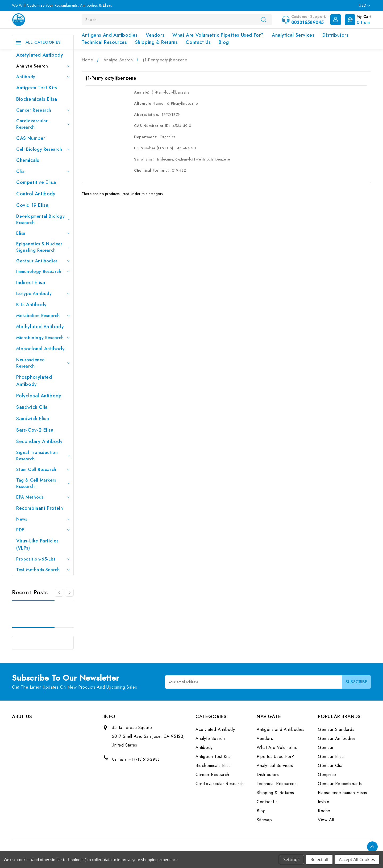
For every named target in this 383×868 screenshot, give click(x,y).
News (43, 519)
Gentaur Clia (330, 766)
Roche (324, 811)
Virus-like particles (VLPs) (38, 544)
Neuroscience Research (43, 363)
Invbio (324, 802)
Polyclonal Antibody (39, 396)
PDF (43, 530)
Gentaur (326, 747)
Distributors (335, 35)
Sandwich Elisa (33, 419)
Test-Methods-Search (43, 570)
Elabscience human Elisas (342, 793)
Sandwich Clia (32, 407)
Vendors (155, 35)
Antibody (43, 77)
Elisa (43, 233)
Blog (224, 42)
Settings (291, 859)
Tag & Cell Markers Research (43, 483)
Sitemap (264, 820)
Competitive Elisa (36, 182)
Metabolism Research (43, 316)
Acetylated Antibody (40, 55)
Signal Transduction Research (43, 456)
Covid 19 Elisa (32, 205)
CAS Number (31, 138)
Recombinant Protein (39, 508)
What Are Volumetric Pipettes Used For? (218, 35)
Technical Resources (104, 42)
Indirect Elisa (31, 283)
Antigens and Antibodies (110, 35)
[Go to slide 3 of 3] (59, 593)
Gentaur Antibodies (43, 261)
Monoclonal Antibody (40, 349)
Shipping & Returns (157, 42)
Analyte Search (43, 66)
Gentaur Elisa (331, 757)
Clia (43, 171)
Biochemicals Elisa (37, 99)
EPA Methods (43, 497)
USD (364, 5)
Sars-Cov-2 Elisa (35, 430)
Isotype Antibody (43, 294)
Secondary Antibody (39, 441)
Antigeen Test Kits (37, 88)
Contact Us (198, 42)
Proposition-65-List (43, 559)
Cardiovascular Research (43, 124)
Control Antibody (36, 194)
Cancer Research (43, 110)
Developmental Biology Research (43, 219)
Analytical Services (293, 35)
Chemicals (28, 160)
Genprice (327, 775)
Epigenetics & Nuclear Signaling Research (43, 247)
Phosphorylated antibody (34, 381)
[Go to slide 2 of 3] (70, 593)
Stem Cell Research (43, 469)
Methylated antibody (40, 327)
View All (326, 820)
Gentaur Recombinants (340, 784)
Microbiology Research (43, 338)
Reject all (319, 859)
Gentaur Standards (336, 729)
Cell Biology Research (43, 149)
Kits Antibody (32, 305)
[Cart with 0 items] (357, 19)
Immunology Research (43, 271)
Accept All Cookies (357, 859)
